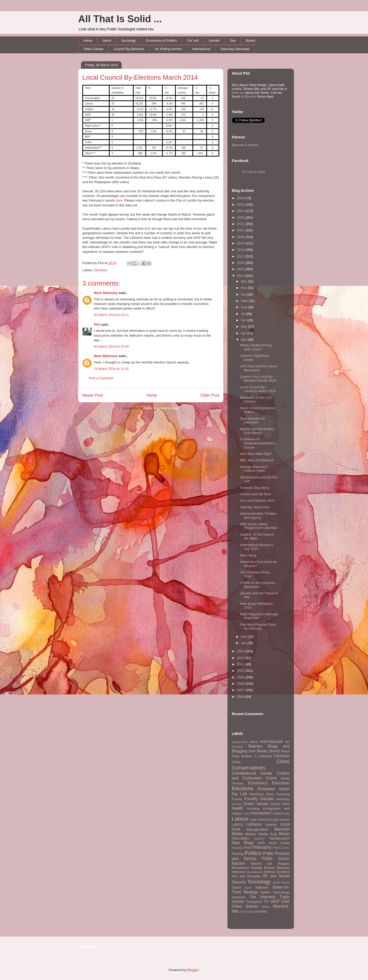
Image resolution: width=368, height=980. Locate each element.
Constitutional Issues (252, 773)
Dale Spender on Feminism (252, 421)
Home (88, 40)
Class (283, 761)
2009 (241, 677)
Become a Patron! (245, 145)
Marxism (282, 829)
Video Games (94, 49)
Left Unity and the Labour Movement (259, 368)
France (237, 799)
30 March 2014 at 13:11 (111, 315)
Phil (97, 324)
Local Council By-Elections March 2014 (140, 77)
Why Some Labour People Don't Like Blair (259, 526)
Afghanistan (240, 742)
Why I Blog (248, 555)
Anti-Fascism (272, 742)
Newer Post (93, 395)
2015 (241, 269)
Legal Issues (280, 819)
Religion (284, 864)
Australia (238, 746)
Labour (240, 819)
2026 (241, 198)
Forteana (283, 794)
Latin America (260, 819)
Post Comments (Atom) (161, 408)
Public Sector (276, 859)
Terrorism (239, 897)
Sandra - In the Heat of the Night (257, 536)
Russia (269, 868)
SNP (273, 876)
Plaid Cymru (281, 848)
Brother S (249, 756)
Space (237, 887)
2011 (241, 664)
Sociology (129, 40)
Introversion (261, 813)
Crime (271, 778)
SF (265, 876)
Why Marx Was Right (256, 454)
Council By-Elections (129, 49)
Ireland (278, 813)
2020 (241, 237)
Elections (101, 270)
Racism (238, 863)
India (247, 814)
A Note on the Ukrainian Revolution (257, 585)
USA (285, 901)
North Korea (279, 843)
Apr (244, 333)
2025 (241, 204)
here (119, 200)
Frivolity (251, 799)
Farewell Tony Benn (255, 488)
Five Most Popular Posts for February (258, 627)
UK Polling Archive (168, 49)
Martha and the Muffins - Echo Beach (258, 431)
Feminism (257, 794)
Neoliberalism (279, 838)
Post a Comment (101, 378)
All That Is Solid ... (120, 19)
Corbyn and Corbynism (261, 776)
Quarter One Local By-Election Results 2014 (258, 379)
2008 (241, 684)
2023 (241, 217)
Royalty (257, 868)
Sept (245, 301)
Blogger (193, 970)
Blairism (255, 746)
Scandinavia (255, 872)
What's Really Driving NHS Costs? (256, 347)
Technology (281, 892)
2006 (241, 697)
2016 (241, 263)
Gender (214, 40)
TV (266, 901)
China (236, 762)
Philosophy (262, 847)
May (245, 327)
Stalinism (262, 887)
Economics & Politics (162, 40)
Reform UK (262, 864)
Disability (238, 783)
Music (284, 834)
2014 (241, 276)
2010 (241, 671)
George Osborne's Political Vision (254, 469)
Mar (244, 340)
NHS (261, 843)
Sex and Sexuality (246, 876)
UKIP (275, 901)
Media (237, 834)
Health (238, 808)
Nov (244, 288)
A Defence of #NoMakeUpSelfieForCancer (258, 443)
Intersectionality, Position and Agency (258, 516)
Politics (253, 853)
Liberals (271, 825)
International (201, 49)
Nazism (259, 838)
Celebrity (265, 756)
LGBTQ (237, 825)
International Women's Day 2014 (256, 547)
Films (270, 794)
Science (270, 872)
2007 (241, 690)
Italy (287, 813)
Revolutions (240, 868)
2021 (241, 230)
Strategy (251, 892)
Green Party (280, 804)
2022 (241, 224)
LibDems (254, 824)
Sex (233, 40)
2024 (241, 211)
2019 (241, 243)
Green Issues (256, 804)
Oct (244, 294)
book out (238, 93)
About (107, 40)
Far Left (193, 40)
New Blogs (243, 843)
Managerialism (257, 829)
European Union (274, 789)
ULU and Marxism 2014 (257, 500)
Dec (244, 281)
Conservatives (249, 768)
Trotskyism (254, 902)
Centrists (282, 756)
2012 (241, 658)
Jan (244, 643)
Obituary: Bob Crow (254, 507)
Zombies (261, 911)
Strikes (266, 892)
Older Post (210, 395)
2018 (241, 250)
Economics (258, 783)
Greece (237, 804)
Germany (283, 799)
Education (281, 783)
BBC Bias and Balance (257, 460)
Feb (244, 637)
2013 (241, 651)
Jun (244, 320)
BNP (252, 751)
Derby (285, 778)
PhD (248, 848)
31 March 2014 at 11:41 (111, 369)
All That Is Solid (254, 172)
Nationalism (240, 838)
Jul (244, 314)
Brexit (274, 751)
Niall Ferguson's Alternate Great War (259, 616)
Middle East (267, 834)
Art (287, 742)
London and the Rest (255, 494)
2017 (241, 256)
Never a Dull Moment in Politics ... (257, 410)
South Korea (281, 882)
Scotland (283, 872)
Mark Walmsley (106, 293)
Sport (248, 887)
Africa (254, 742)
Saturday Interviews (235, 49)
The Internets (262, 897)
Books (251, 40)
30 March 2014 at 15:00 (111, 346)
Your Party (247, 911)
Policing (238, 854)
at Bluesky (249, 96)
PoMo (268, 853)
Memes (251, 834)
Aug (244, 307)
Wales (266, 907)
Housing (253, 808)
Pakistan (238, 848)
